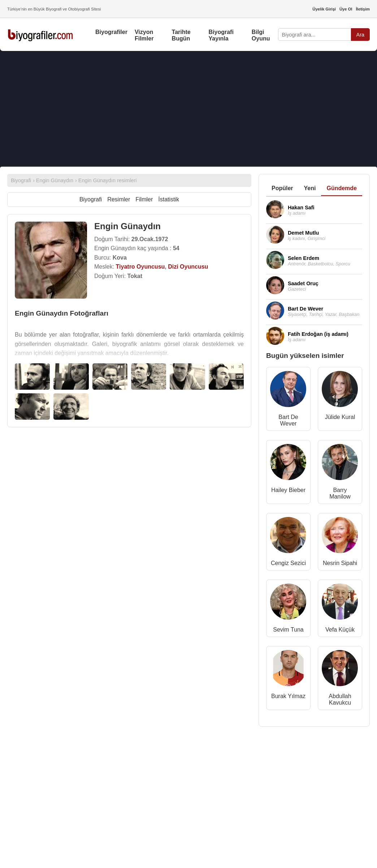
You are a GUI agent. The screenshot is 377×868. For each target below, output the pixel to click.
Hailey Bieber (288, 490)
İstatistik (169, 199)
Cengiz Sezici (288, 563)
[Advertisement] (188, 109)
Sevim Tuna (288, 630)
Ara (360, 35)
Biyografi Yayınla (221, 35)
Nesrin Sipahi (340, 563)
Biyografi (91, 199)
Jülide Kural (340, 417)
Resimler (119, 199)
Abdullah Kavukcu (340, 699)
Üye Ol (346, 9)
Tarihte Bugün (181, 35)
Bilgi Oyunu (261, 35)
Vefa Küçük (340, 630)
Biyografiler (111, 32)
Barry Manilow (340, 493)
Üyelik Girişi (324, 9)
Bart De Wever (288, 420)
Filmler (144, 199)
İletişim (363, 9)
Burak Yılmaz (288, 696)
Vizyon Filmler (144, 35)
